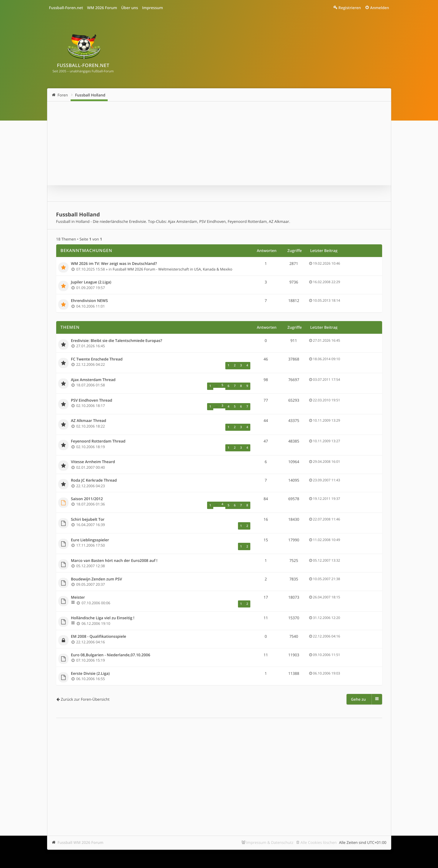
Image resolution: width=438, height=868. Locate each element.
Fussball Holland (90, 95)
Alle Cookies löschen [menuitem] (319, 830)
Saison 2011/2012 (87, 492)
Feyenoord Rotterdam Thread (98, 436)
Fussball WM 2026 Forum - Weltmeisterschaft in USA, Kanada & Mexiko (173, 269)
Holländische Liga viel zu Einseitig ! (103, 606)
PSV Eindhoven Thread (91, 398)
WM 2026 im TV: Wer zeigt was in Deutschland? (114, 264)
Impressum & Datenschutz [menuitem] (270, 830)
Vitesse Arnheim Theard (93, 455)
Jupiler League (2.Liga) (91, 282)
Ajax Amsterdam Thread (93, 378)
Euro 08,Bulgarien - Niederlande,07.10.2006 (111, 643)
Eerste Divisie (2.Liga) (90, 662)
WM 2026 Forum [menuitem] (102, 8)
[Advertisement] (219, 756)
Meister (78, 587)
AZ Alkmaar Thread (89, 417)
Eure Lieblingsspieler (90, 531)
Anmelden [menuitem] (379, 8)
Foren (63, 95)
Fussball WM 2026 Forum (81, 830)
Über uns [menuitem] (130, 8)
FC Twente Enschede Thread (97, 359)
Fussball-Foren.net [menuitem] (66, 8)
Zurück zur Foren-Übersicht (85, 687)
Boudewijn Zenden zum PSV (96, 568)
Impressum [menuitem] (153, 8)
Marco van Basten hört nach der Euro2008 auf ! (114, 550)
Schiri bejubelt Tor (88, 512)
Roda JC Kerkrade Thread (94, 474)
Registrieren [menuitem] (350, 8)
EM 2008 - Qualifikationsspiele (99, 625)
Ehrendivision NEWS (89, 301)
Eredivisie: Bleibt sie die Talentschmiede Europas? (116, 340)
